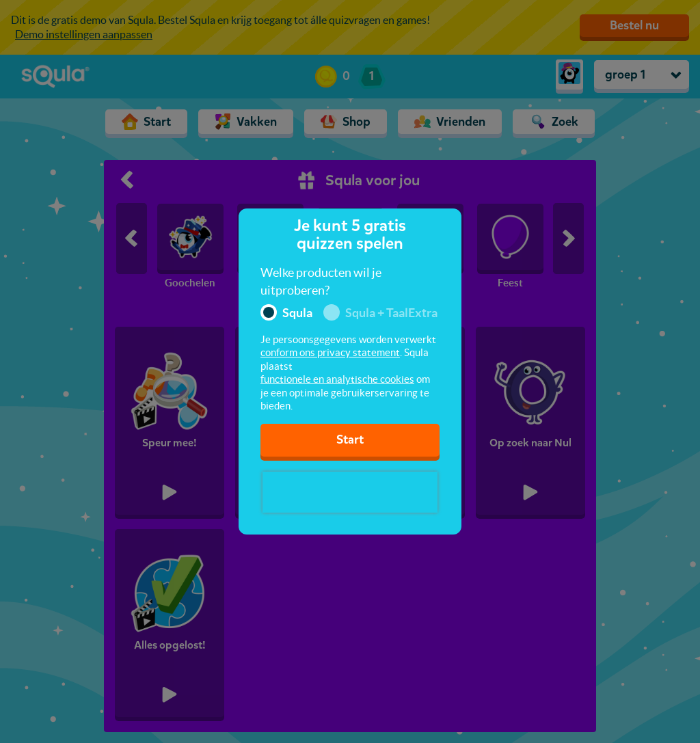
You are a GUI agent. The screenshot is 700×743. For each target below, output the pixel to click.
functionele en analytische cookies (337, 379)
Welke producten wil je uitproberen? (321, 281)
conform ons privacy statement (330, 352)
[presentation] (350, 492)
